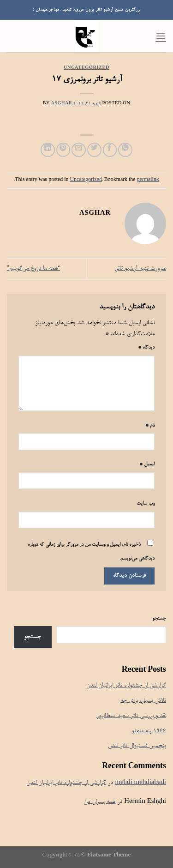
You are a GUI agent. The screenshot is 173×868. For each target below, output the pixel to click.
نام (150, 426)
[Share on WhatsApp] (125, 150)
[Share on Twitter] (94, 150)
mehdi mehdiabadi (140, 783)
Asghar (62, 104)
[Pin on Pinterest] (63, 150)
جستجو (159, 619)
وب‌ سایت (146, 504)
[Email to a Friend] (79, 150)
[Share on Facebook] (110, 150)
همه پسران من (99, 802)
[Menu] (161, 36)
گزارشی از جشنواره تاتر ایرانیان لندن (126, 685)
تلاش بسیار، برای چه (143, 701)
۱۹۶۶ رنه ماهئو (149, 731)
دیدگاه (146, 348)
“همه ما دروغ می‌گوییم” (33, 268)
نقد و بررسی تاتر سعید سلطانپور (131, 716)
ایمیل (147, 464)
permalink (148, 180)
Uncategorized (86, 68)
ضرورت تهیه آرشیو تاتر (141, 268)
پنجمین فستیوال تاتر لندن (137, 746)
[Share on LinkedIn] (48, 150)
